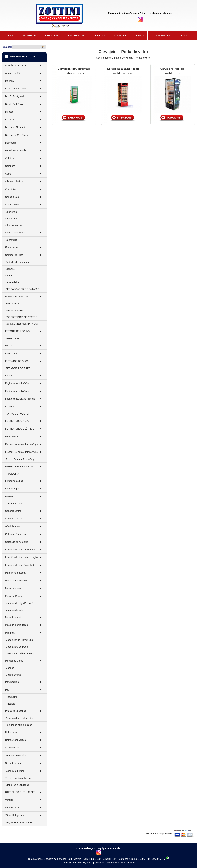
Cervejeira (11, 189)
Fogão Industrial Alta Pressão (20, 399)
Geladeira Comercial (16, 534)
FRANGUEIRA (13, 436)
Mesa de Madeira (14, 617)
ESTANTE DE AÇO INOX (18, 331)
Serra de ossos (13, 763)
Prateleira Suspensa (16, 711)
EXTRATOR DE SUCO (17, 361)
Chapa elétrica (13, 205)
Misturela (10, 633)
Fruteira (9, 496)
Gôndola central (13, 511)
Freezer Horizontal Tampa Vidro (21, 452)
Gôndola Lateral (14, 519)
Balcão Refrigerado (15, 96)
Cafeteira (10, 158)
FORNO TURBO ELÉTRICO (20, 429)
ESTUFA (10, 346)
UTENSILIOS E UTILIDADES (20, 792)
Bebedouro (11, 143)
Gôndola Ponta (13, 526)
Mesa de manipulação (17, 625)
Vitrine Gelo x (12, 808)
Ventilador (10, 800)
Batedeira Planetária (16, 127)
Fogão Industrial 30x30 (17, 383)
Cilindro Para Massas (16, 233)
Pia (7, 690)
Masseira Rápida (14, 596)
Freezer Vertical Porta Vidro (19, 466)
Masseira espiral (14, 588)
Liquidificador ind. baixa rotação (21, 557)
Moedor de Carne (14, 661)
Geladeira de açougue (17, 542)
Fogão (9, 376)
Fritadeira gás (12, 489)
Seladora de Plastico (16, 755)
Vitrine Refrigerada (15, 815)
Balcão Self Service (15, 104)
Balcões (9, 112)
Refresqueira (12, 732)
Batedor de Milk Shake (17, 135)
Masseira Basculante (16, 581)
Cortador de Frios (14, 255)
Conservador (12, 247)
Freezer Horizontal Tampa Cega (22, 444)
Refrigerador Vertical (16, 740)
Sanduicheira (12, 748)
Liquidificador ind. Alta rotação (21, 550)
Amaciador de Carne (16, 65)
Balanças (10, 81)
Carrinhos (10, 166)
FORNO (9, 407)
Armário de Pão (13, 73)
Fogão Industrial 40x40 (17, 391)
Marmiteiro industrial (16, 573)
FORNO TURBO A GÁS (17, 421)
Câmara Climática (14, 181)
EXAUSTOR (12, 353)
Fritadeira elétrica (14, 481)
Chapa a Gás (12, 197)
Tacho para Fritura (15, 771)
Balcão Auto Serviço (16, 89)
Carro (8, 174)
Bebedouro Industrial (16, 150)
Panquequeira (12, 682)
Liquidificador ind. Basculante (20, 565)
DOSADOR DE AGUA (17, 296)
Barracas (10, 120)
